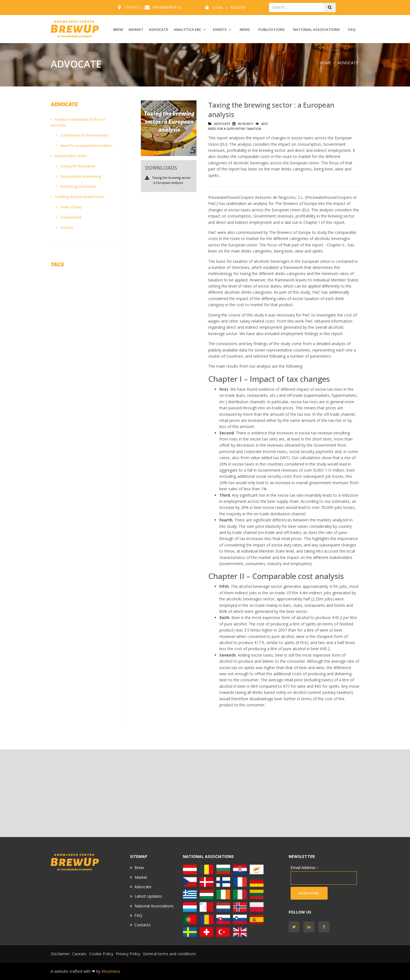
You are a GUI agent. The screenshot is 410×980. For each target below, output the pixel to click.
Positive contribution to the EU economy (78, 122)
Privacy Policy (128, 954)
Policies (65, 227)
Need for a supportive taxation (84, 145)
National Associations (316, 29)
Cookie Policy (101, 954)
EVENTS (220, 29)
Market (141, 877)
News (245, 29)
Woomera (111, 971)
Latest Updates (148, 896)
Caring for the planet (76, 166)
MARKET (136, 29)
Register (238, 8)
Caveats (79, 954)
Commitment (69, 217)
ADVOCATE (159, 29)
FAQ (352, 29)
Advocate (143, 887)
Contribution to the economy (82, 135)
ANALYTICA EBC (187, 29)
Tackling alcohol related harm (78, 197)
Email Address (305, 868)
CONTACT (132, 7)
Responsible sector (69, 156)
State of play (69, 207)
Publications (272, 29)
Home (325, 63)
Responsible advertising (79, 176)
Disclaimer (60, 954)
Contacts (143, 925)
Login (218, 8)
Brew (139, 868)
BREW (118, 29)
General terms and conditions (169, 954)
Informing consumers (76, 186)
